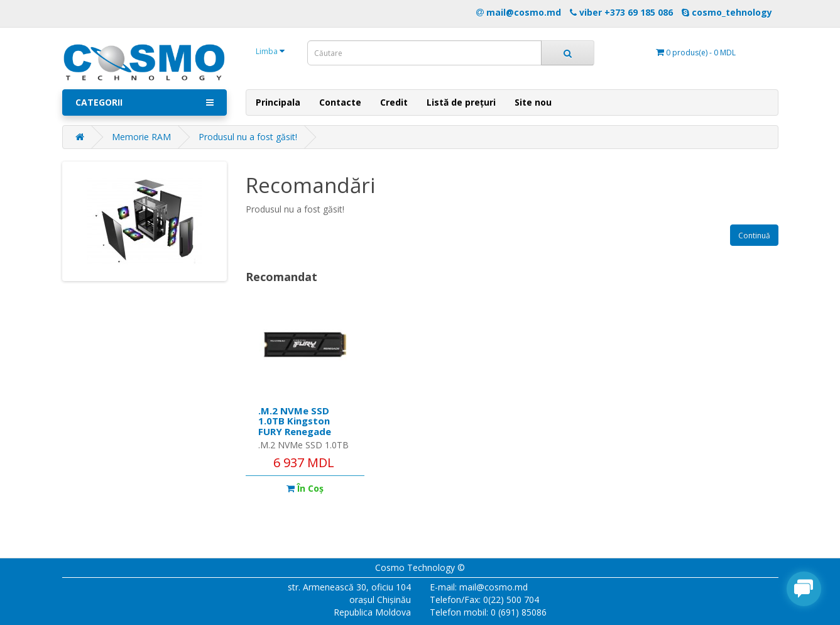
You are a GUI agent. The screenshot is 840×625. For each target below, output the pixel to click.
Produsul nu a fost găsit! (248, 137)
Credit (394, 102)
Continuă (754, 235)
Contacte (340, 102)
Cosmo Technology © (420, 567)
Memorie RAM (141, 137)
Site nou (533, 102)
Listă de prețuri (461, 102)
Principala (278, 102)
